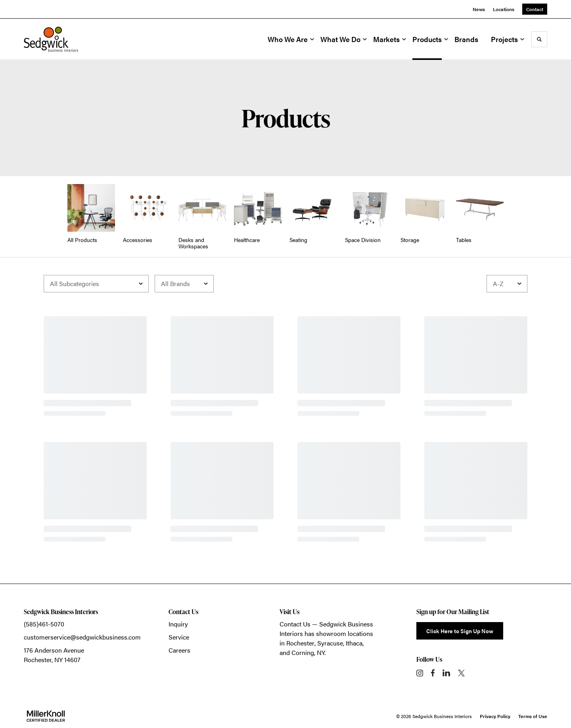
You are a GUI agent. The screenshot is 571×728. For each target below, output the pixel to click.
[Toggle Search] (539, 39)
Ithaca (354, 643)
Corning (303, 652)
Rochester (300, 643)
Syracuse (330, 643)
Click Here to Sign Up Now (460, 631)
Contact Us (295, 624)
